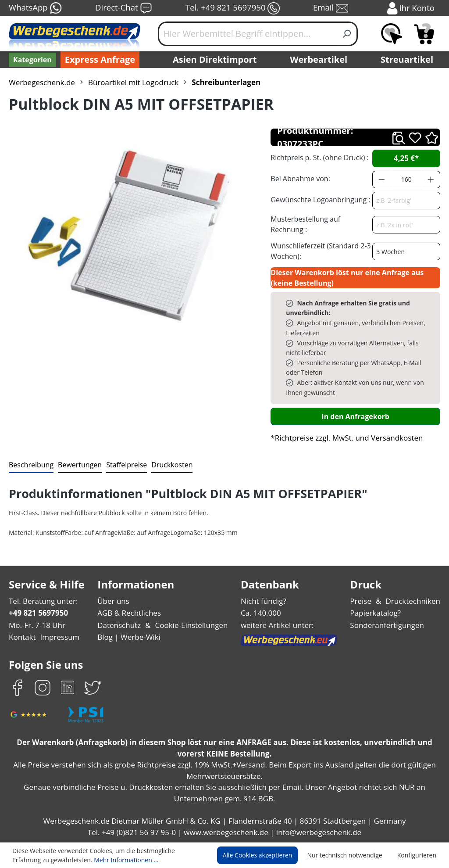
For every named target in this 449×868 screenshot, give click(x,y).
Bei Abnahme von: (299, 178)
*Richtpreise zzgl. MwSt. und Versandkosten (344, 438)
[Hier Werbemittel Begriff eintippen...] (247, 34)
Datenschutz (120, 625)
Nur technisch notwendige (350, 855)
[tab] (30, 465)
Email (331, 8)
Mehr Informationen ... (84, 860)
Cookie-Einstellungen (190, 625)
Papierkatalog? (379, 613)
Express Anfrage (98, 60)
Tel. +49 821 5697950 (232, 8)
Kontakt (21, 637)
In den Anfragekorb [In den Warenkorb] (356, 416)
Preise (364, 601)
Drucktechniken (415, 601)
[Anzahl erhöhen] (431, 179)
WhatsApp (35, 8)
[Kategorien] (32, 60)
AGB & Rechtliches (131, 613)
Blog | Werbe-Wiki (129, 637)
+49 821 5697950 (38, 613)
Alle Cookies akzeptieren (266, 855)
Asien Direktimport (215, 60)
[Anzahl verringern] (381, 179)
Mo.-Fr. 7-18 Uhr (36, 625)
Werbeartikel (320, 60)
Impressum (57, 637)
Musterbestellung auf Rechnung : (320, 224)
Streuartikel (409, 60)
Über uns (114, 601)
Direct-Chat (123, 8)
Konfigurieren (418, 855)
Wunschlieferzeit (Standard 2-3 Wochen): (319, 251)
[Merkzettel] (392, 34)
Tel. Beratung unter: (41, 601)
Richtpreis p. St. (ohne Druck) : (319, 157)
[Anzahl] (406, 179)
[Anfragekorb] (424, 34)
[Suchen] (347, 34)
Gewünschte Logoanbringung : (318, 199)
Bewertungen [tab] (77, 464)
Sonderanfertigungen (389, 625)
